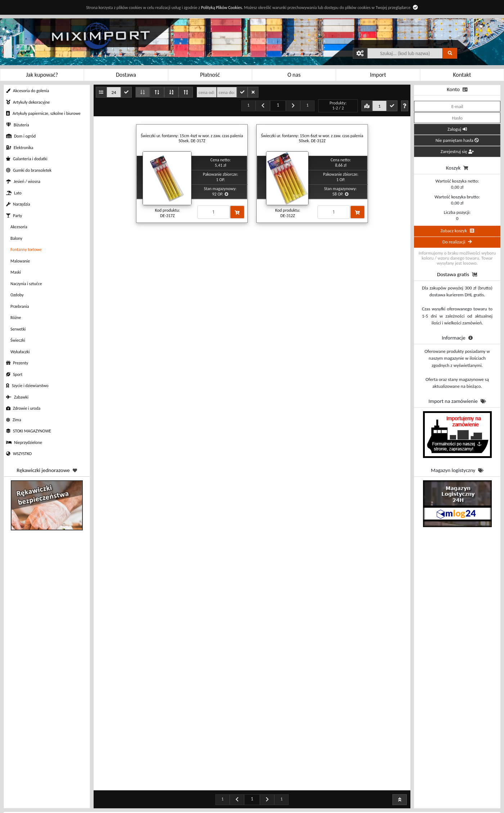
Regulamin (108, 801)
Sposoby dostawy (180, 810)
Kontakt (324, 793)
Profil (252, 801)
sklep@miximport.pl (401, 808)
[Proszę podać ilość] (213, 212)
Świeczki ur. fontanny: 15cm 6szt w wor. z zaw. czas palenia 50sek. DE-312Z (312, 138)
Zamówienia (252, 793)
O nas (324, 801)
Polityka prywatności (108, 810)
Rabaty (180, 793)
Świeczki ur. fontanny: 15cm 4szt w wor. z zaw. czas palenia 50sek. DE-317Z (192, 138)
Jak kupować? (108, 793)
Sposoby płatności (180, 801)
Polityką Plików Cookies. (222, 8)
